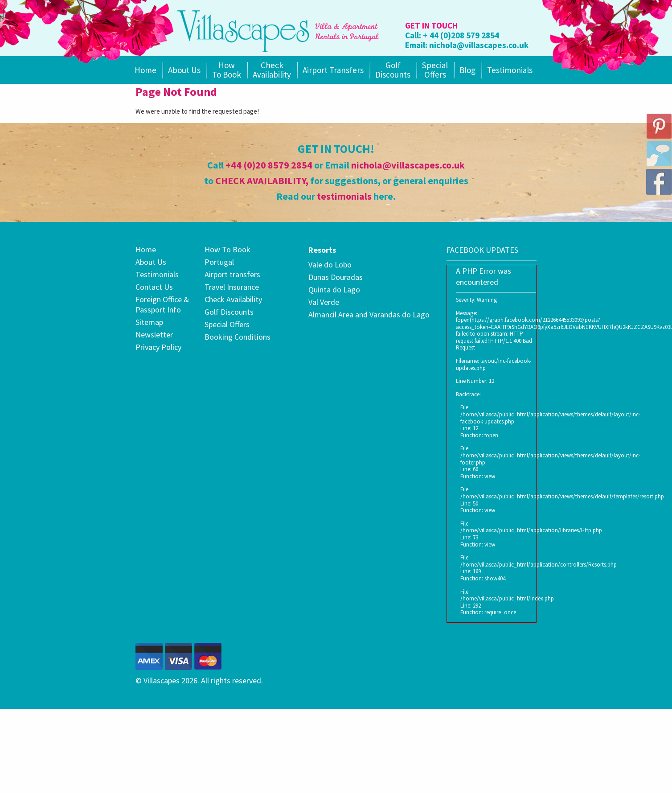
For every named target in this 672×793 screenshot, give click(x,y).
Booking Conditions (238, 337)
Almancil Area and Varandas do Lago (369, 314)
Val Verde (324, 302)
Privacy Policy (158, 347)
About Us (184, 70)
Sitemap (149, 322)
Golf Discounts (393, 70)
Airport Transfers (333, 70)
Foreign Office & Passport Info (162, 304)
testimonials (344, 196)
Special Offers (227, 324)
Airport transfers (232, 274)
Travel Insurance (232, 287)
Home (145, 70)
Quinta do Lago (334, 290)
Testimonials (510, 70)
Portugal (219, 262)
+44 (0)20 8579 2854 (269, 165)
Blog (467, 70)
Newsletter (154, 335)
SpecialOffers (435, 70)
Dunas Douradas (336, 277)
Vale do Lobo (330, 265)
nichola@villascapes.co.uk (479, 45)
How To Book (227, 70)
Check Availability (272, 70)
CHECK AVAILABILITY (260, 181)
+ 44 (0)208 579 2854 (461, 35)
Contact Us (154, 287)
